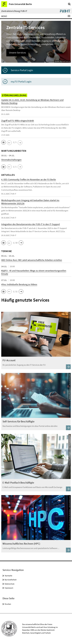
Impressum (9, 588)
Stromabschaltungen (11, 160)
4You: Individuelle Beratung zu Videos (19, 284)
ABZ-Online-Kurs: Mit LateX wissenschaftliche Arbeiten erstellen (32, 260)
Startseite (8, 576)
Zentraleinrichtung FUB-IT (14, 11)
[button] (4, 142)
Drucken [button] (8, 604)
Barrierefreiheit (11, 580)
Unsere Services (17, 53)
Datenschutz (9, 584)
